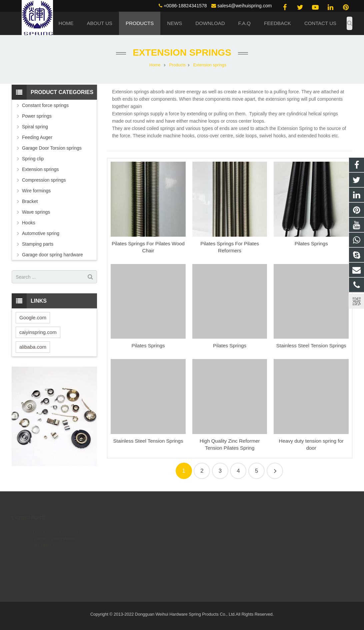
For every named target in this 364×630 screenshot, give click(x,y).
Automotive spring (41, 233)
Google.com (33, 317)
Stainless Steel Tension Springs (311, 345)
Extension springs (182, 52)
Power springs (37, 116)
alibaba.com (33, 347)
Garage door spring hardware (52, 255)
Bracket (30, 201)
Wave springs (36, 212)
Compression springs (44, 180)
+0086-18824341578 (185, 6)
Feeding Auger (37, 137)
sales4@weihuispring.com (244, 6)
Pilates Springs (311, 243)
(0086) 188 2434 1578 (215, 530)
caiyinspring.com (38, 332)
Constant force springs (45, 105)
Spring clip (33, 159)
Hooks (29, 223)
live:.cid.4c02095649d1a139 (220, 559)
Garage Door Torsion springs (52, 148)
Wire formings (36, 191)
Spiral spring (35, 127)
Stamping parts (38, 244)
